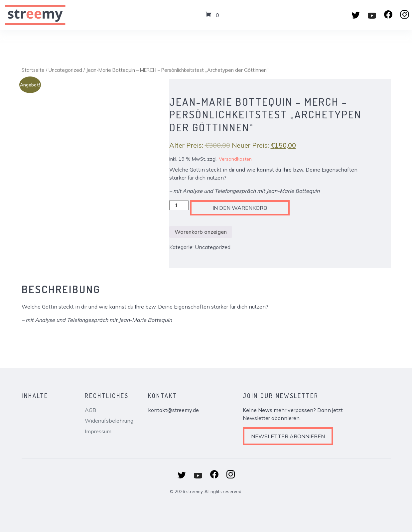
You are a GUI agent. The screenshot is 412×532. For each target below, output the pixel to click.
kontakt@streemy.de (173, 410)
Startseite (33, 70)
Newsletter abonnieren (288, 436)
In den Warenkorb (240, 208)
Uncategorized (65, 70)
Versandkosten (235, 159)
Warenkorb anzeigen (201, 232)
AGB (90, 410)
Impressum (98, 431)
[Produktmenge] (179, 205)
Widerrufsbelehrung (109, 421)
